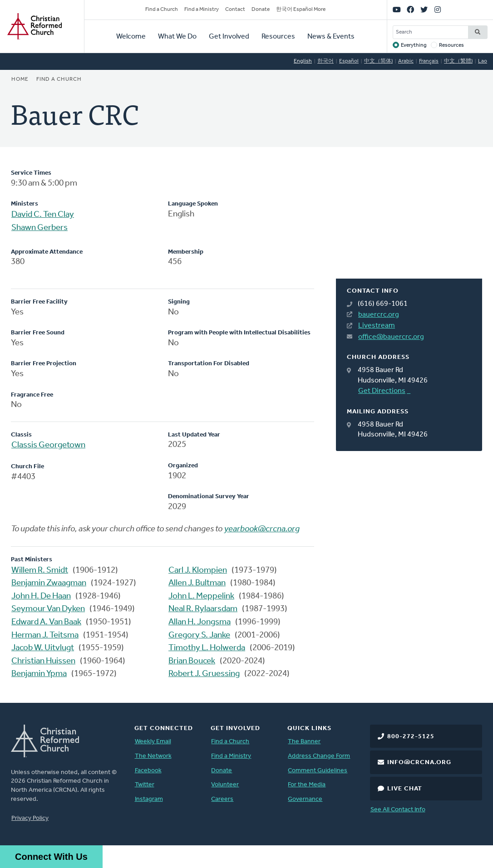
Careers (222, 799)
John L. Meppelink (201, 596)
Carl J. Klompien (198, 571)
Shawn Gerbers (39, 228)
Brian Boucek (192, 661)
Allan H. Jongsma (200, 622)
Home (20, 79)
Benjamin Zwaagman (49, 583)
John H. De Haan (41, 596)
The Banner (304, 742)
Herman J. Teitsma (45, 635)
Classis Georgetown (48, 445)
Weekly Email (153, 742)
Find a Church (162, 10)
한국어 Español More (301, 10)
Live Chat (405, 789)
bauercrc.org (379, 315)
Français (429, 61)
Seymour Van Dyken (48, 609)
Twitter (145, 785)
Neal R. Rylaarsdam (203, 609)
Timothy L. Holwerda (207, 648)
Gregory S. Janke (199, 635)
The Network (153, 756)
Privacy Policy (30, 818)
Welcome (131, 37)
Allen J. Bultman (197, 583)
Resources (278, 37)
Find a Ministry (202, 10)
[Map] (409, 223)
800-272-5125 (411, 737)
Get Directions (382, 391)
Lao (483, 61)
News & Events (331, 37)
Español (349, 61)
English (303, 61)
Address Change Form (319, 756)
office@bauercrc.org (391, 337)
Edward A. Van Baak (46, 622)
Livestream (377, 326)
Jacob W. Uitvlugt (43, 648)
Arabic (406, 61)
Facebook (148, 771)
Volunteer (225, 785)
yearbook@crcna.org (262, 529)
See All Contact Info (398, 810)
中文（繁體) (458, 61)
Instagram (149, 799)
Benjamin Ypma (39, 674)
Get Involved (229, 37)
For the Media (307, 785)
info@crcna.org (419, 763)
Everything (414, 45)
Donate (261, 10)
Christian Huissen (43, 661)
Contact (235, 10)
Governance (305, 799)
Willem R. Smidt (40, 571)
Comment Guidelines (318, 771)
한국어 (325, 61)
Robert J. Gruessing (204, 674)
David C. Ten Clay (43, 215)
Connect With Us (51, 857)
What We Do (177, 37)
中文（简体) (378, 61)
